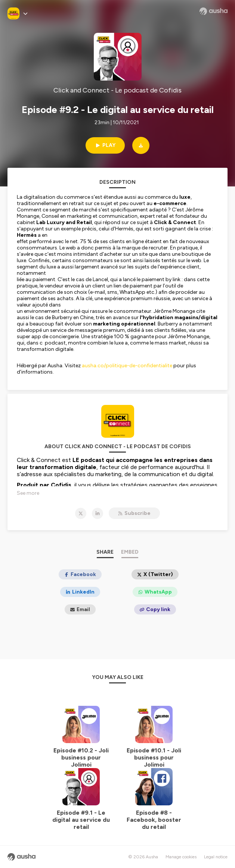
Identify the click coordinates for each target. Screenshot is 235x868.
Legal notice (216, 857)
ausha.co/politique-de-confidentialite (127, 366)
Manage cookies (181, 857)
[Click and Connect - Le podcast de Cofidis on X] (81, 513)
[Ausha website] (214, 11)
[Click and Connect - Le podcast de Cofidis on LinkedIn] (98, 513)
